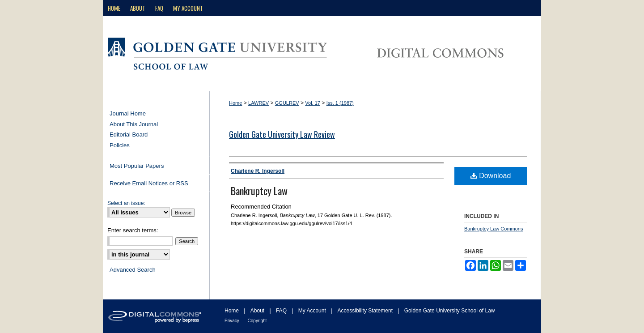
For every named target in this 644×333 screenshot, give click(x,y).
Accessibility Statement (366, 311)
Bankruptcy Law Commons (494, 229)
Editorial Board (129, 134)
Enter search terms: (133, 230)
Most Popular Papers (137, 166)
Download (491, 176)
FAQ (282, 311)
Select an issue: (126, 203)
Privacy (233, 321)
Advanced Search (133, 270)
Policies (120, 145)
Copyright (257, 321)
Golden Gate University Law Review (282, 134)
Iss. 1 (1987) (340, 103)
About (258, 311)
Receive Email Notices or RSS (149, 183)
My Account (313, 311)
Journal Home (128, 113)
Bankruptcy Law (259, 191)
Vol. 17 (313, 103)
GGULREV (287, 103)
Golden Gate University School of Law (450, 311)
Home (235, 103)
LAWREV (258, 103)
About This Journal (134, 124)
